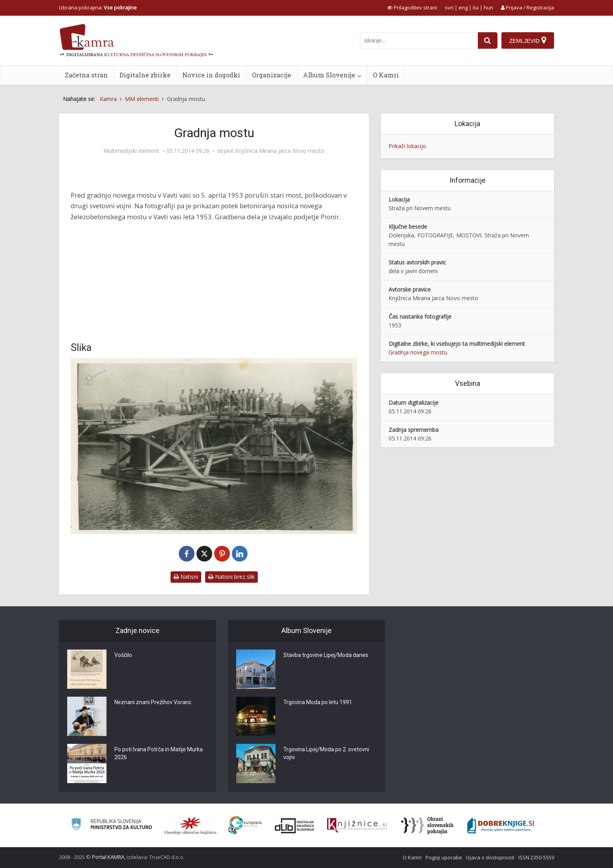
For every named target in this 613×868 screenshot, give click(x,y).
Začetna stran (86, 75)
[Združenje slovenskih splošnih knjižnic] (357, 826)
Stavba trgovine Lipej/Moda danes (326, 655)
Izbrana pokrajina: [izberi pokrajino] (98, 7)
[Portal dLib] (295, 826)
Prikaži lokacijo (407, 146)
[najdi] (488, 40)
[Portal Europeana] (245, 825)
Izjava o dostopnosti (490, 857)
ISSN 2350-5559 (536, 857)
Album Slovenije (329, 75)
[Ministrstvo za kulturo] (111, 825)
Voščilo (123, 655)
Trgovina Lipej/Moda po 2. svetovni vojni (326, 754)
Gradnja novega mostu (418, 352)
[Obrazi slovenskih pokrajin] (427, 826)
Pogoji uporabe (444, 857)
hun (488, 7)
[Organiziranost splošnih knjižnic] (191, 826)
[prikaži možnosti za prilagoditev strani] (412, 7)
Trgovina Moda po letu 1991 (318, 703)
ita (476, 7)
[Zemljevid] (528, 40)
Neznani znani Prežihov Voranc (153, 703)
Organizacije (272, 75)
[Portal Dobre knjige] (501, 826)
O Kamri (386, 75)
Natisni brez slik (231, 577)
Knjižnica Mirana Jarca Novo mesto (280, 151)
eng (463, 7)
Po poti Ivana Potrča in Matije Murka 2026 (159, 754)
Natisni (186, 577)
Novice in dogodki (211, 75)
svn (449, 7)
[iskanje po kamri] (419, 40)
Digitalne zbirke (145, 75)
